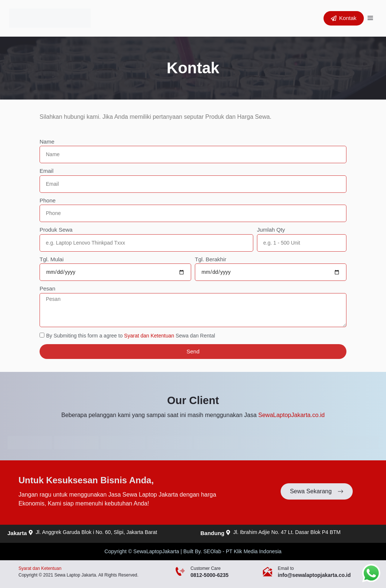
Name (47, 142)
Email (47, 171)
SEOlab (212, 551)
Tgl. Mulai (52, 259)
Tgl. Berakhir (211, 259)
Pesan (48, 288)
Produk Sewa (56, 230)
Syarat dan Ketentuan (149, 336)
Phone (48, 200)
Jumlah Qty (271, 230)
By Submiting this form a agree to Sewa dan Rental (131, 336)
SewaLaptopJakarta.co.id (292, 415)
